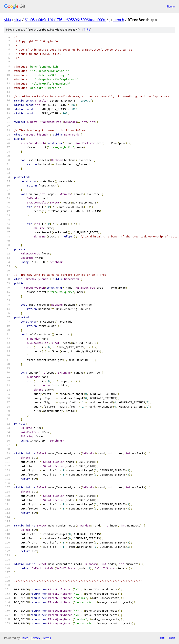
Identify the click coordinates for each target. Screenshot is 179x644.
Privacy (35, 638)
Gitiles (24, 638)
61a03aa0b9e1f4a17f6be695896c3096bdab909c (65, 20)
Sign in (171, 6)
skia (7, 20)
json (172, 638)
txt (162, 638)
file (87, 30)
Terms (47, 638)
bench (119, 20)
